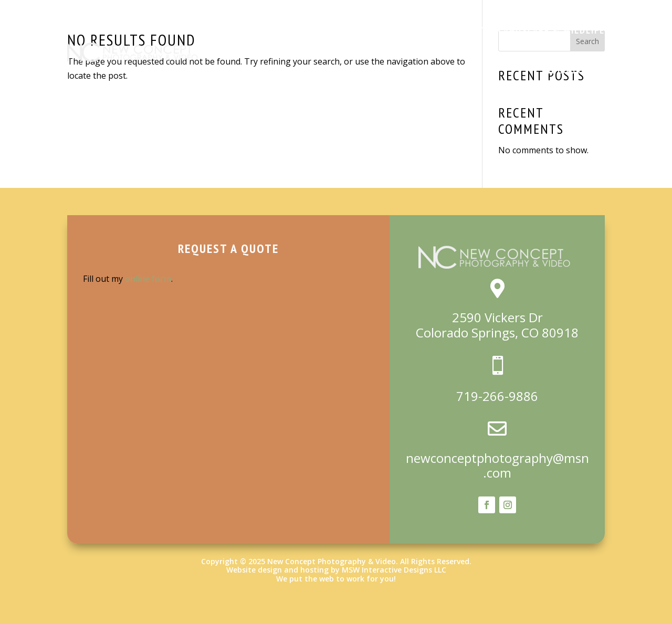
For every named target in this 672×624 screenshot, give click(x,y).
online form (148, 279)
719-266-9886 (497, 396)
